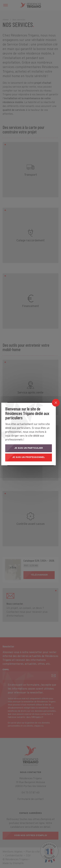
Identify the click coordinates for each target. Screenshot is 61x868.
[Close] (56, 401)
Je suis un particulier (30, 447)
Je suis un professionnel (31, 457)
